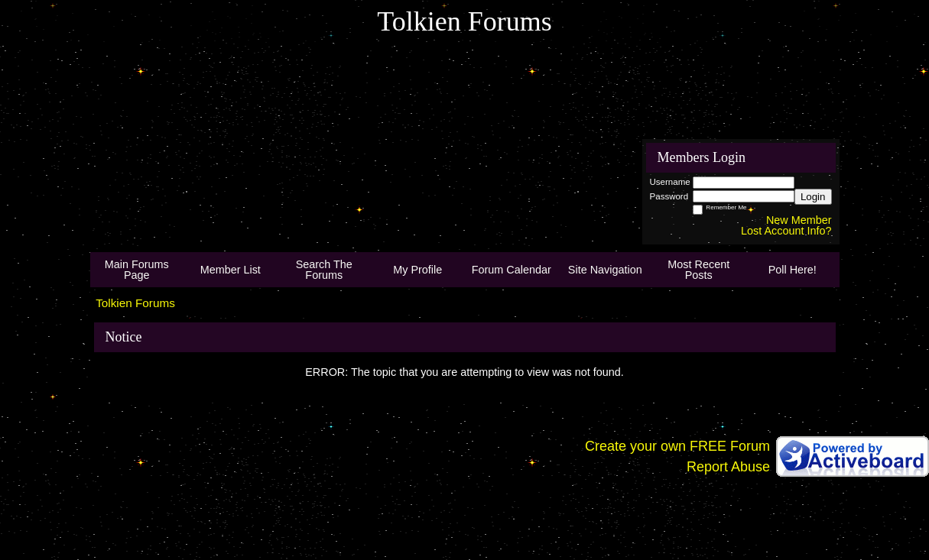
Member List (231, 270)
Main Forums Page (137, 270)
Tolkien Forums (135, 303)
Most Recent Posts (698, 270)
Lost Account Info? (786, 231)
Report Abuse (728, 467)
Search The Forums (324, 270)
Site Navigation (605, 270)
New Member (799, 220)
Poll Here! (793, 270)
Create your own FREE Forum (677, 446)
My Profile (417, 270)
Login (813, 197)
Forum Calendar (512, 270)
